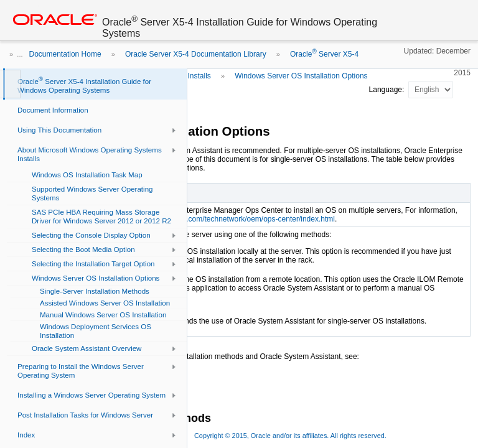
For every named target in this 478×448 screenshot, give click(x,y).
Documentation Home (65, 54)
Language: (388, 90)
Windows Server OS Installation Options (301, 76)
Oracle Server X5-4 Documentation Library (196, 54)
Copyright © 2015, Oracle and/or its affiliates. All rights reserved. (290, 436)
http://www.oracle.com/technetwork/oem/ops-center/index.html (232, 219)
